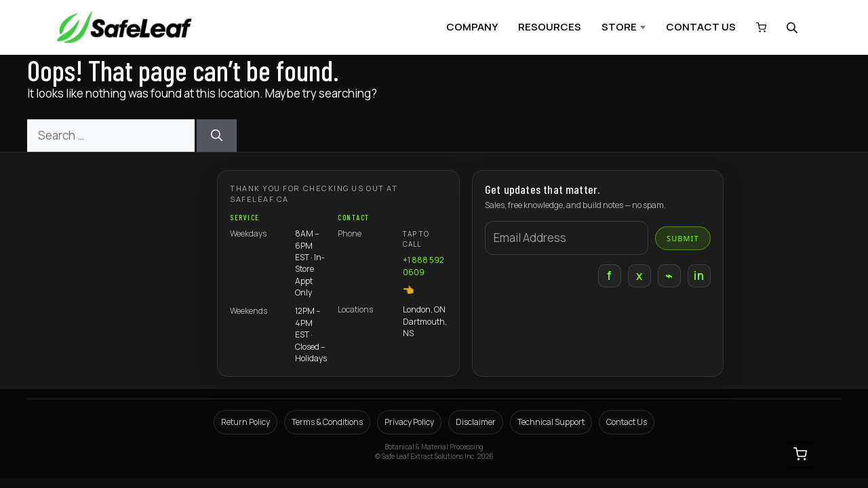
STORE (619, 27)
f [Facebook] (609, 276)
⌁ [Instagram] (669, 276)
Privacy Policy (409, 422)
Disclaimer (476, 422)
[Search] (217, 136)
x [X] (639, 276)
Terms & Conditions (327, 422)
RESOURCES (550, 27)
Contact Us (627, 422)
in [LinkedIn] (699, 276)
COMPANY (472, 27)
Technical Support (551, 422)
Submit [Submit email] (683, 238)
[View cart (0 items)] (758, 27)
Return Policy (245, 422)
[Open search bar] (793, 27)
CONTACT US (701, 27)
